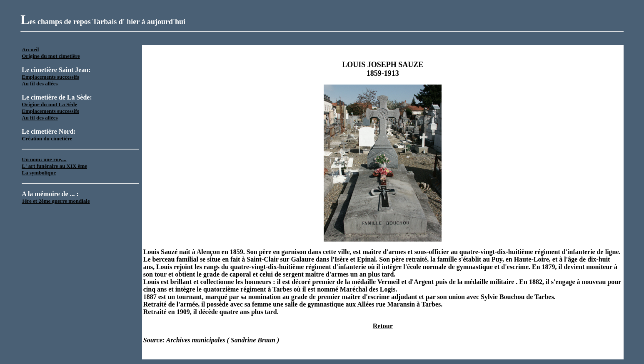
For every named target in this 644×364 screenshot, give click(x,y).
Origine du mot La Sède (49, 104)
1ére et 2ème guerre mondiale (56, 201)
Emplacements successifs (50, 77)
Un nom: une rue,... (44, 159)
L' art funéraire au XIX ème (54, 166)
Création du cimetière (47, 138)
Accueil (30, 49)
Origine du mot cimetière (51, 56)
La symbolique (39, 173)
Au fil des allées (40, 84)
